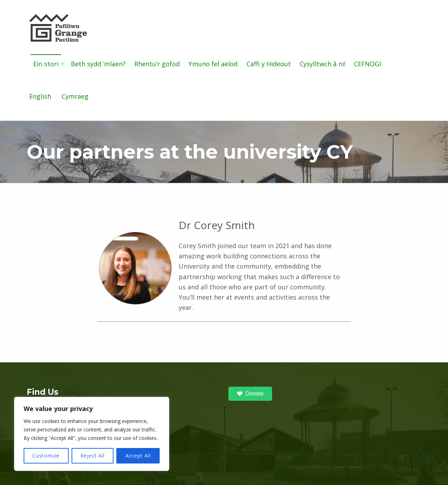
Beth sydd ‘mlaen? (98, 64)
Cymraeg (75, 96)
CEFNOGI (367, 64)
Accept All (138, 456)
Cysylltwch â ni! (323, 64)
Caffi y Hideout (269, 64)
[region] (92, 434)
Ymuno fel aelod (213, 64)
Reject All (93, 456)
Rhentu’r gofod (157, 64)
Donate (250, 394)
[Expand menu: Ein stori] (63, 64)
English (40, 96)
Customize (46, 456)
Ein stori (46, 64)
